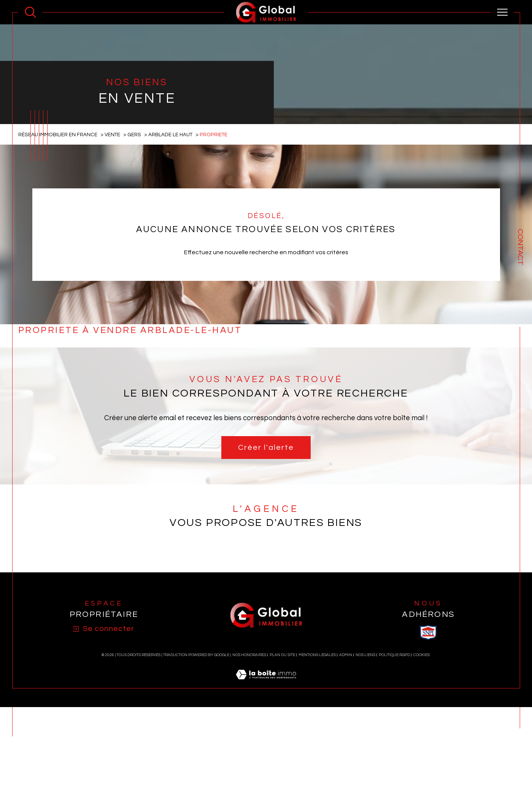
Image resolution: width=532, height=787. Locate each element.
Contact (520, 247)
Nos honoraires (249, 754)
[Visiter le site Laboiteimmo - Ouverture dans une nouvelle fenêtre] (266, 782)
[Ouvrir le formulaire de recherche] (30, 12)
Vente (113, 233)
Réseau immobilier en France (58, 233)
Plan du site (282, 754)
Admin (346, 754)
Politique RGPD (394, 754)
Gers (135, 233)
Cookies (422, 754)
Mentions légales (317, 754)
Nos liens (365, 754)
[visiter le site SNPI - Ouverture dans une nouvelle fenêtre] (428, 731)
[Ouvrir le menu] (502, 12)
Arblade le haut (171, 233)
